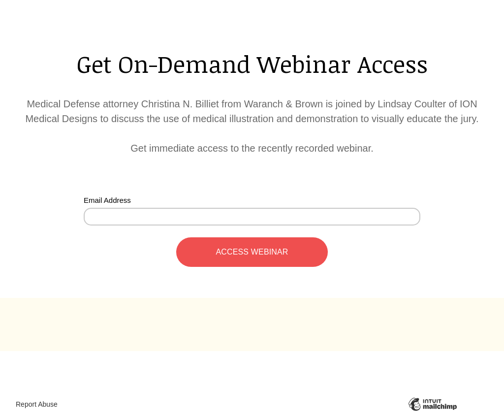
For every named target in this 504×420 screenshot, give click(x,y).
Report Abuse (37, 404)
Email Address (107, 200)
